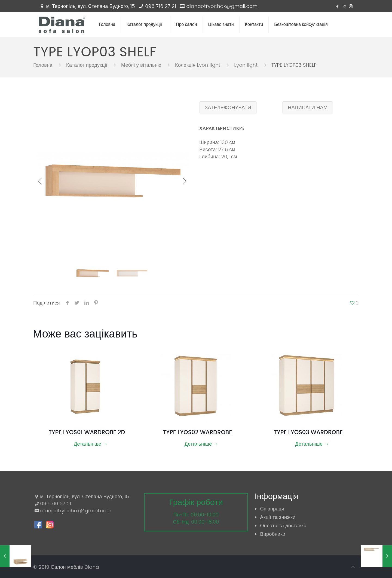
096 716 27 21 (161, 6)
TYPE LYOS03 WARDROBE (308, 432)
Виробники (273, 534)
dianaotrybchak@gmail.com (222, 6)
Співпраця (272, 509)
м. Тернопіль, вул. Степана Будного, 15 (91, 6)
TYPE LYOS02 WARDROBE (197, 432)
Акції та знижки (278, 517)
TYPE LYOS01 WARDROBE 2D (87, 432)
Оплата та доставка (283, 526)
